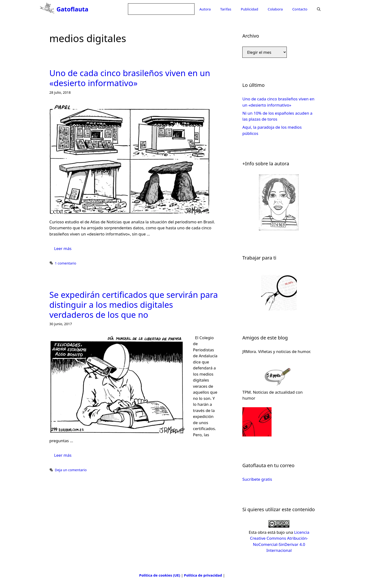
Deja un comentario (71, 470)
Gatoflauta (73, 9)
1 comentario (66, 263)
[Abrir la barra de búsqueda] (319, 9)
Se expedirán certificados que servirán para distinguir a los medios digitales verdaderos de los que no (134, 305)
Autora (205, 9)
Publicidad (249, 9)
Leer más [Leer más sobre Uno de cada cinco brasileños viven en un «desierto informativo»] (63, 248)
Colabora (275, 9)
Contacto (300, 9)
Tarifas (226, 9)
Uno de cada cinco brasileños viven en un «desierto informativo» (130, 78)
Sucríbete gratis (257, 479)
